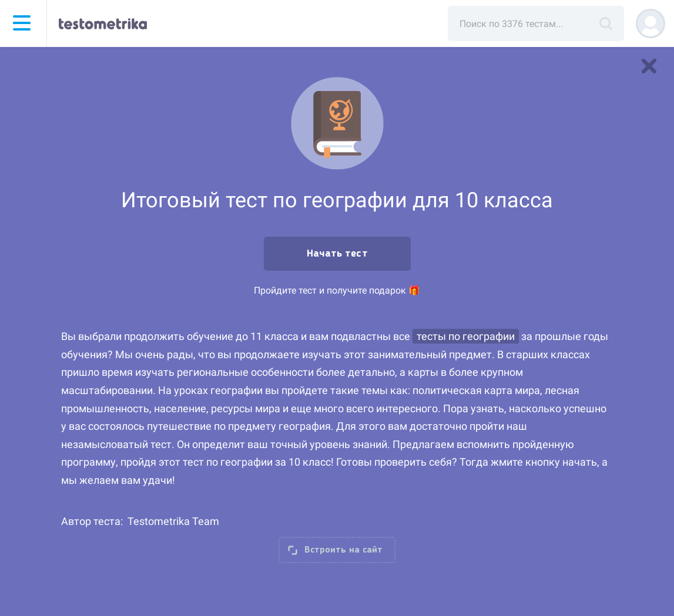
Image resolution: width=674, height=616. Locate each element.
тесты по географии (466, 336)
